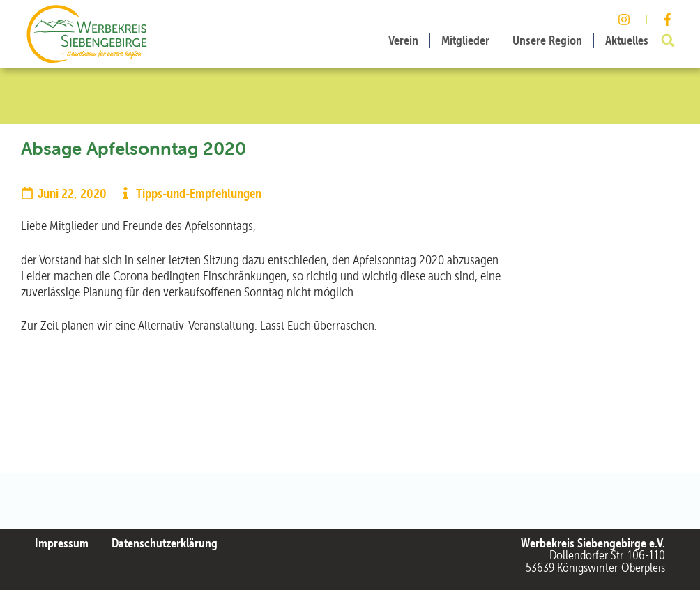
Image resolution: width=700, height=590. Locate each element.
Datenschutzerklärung (165, 543)
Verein (403, 40)
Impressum (62, 543)
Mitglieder (465, 40)
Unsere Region (547, 40)
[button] (668, 40)
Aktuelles (627, 40)
